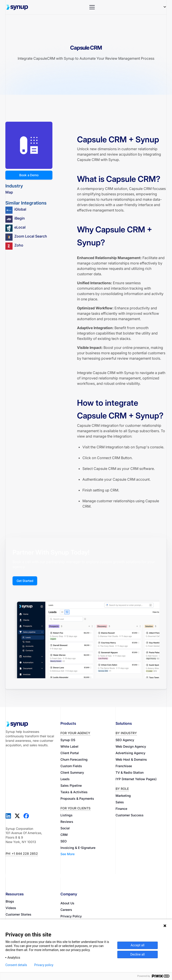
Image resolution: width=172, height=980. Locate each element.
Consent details (16, 965)
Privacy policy (44, 965)
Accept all (138, 945)
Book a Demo (29, 175)
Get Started (25, 581)
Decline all (138, 954)
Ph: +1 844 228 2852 (22, 853)
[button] (92, 7)
